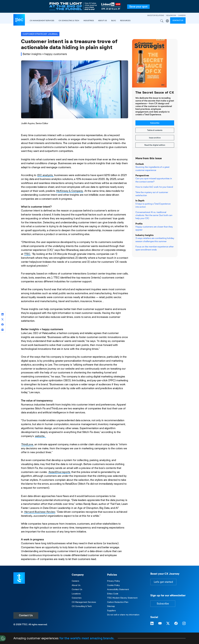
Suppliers (111, 610)
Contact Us (26, 615)
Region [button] (167, 21)
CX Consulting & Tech (82, 606)
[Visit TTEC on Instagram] (184, 623)
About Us (76, 585)
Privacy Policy (114, 581)
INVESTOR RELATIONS (156, 15)
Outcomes (77, 598)
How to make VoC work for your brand (154, 187)
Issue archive (155, 138)
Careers (75, 581)
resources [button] (125, 21)
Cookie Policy (113, 585)
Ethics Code (113, 594)
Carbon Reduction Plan (118, 602)
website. (40, 436)
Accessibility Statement (118, 589)
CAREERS (182, 15)
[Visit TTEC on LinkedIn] (152, 623)
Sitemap (111, 606)
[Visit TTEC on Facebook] (176, 623)
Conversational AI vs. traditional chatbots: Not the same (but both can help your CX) (154, 215)
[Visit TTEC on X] (168, 623)
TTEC (27, 254)
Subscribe (155, 123)
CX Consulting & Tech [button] (69, 21)
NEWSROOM (171, 15)
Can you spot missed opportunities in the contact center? (154, 180)
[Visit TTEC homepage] (19, 578)
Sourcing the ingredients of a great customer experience (152, 169)
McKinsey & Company (70, 191)
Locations (76, 594)
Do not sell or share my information (123, 615)
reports (59, 472)
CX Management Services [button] (42, 21)
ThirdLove (27, 444)
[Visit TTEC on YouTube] (160, 623)
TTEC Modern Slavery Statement (122, 598)
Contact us (178, 20)
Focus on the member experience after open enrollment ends (155, 248)
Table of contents (155, 130)
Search (162, 21)
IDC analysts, (45, 175)
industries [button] (89, 21)
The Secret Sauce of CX (155, 93)
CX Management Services (84, 602)
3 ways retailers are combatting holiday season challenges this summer (155, 240)
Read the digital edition (155, 145)
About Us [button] (102, 21)
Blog (113, 21)
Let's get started (163, 582)
